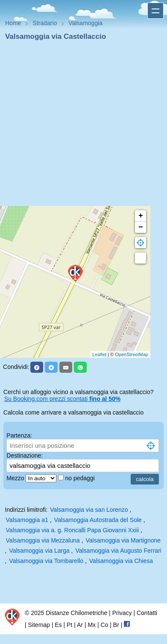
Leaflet (99, 354)
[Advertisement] (80, 126)
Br (116, 625)
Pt (69, 625)
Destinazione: (25, 455)
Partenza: (19, 435)
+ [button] (141, 216)
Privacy (122, 613)
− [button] (141, 227)
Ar (80, 625)
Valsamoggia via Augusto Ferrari (118, 551)
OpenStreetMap (132, 354)
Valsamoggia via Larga (39, 551)
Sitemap (39, 625)
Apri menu (155, 11)
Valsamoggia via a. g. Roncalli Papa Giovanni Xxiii (73, 530)
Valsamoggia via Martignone (123, 540)
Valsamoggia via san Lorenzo (89, 510)
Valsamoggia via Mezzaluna (43, 540)
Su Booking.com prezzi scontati (62, 399)
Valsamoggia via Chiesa (121, 561)
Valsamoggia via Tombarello (46, 561)
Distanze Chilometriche (76, 613)
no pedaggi (81, 478)
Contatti (147, 613)
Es (58, 625)
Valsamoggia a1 (27, 520)
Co (104, 625)
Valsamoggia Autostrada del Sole (98, 520)
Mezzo (16, 478)
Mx (92, 625)
